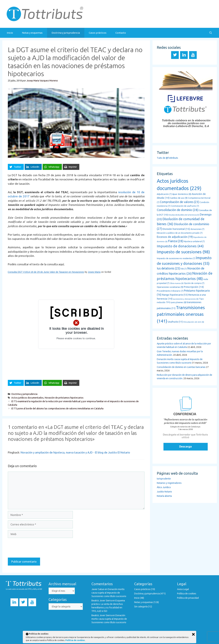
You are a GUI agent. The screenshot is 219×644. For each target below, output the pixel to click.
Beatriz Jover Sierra (102, 601)
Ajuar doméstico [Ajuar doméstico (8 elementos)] (182, 194)
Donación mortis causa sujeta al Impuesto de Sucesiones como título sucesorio (109, 593)
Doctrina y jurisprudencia (66, 33)
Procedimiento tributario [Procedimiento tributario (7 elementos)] (170, 291)
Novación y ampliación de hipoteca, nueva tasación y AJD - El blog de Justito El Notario (75, 452)
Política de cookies (187, 594)
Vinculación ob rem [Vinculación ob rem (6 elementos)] (194, 322)
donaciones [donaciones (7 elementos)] (197, 229)
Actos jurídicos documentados (27, 398)
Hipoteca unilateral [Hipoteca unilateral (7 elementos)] (194, 241)
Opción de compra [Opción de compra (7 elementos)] (194, 283)
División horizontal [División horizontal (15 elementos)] (176, 229)
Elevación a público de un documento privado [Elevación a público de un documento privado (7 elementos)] (180, 233)
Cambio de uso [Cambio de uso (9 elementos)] (179, 198)
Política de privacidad (188, 598)
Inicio (10, 33)
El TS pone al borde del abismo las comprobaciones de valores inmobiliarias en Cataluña (57, 409)
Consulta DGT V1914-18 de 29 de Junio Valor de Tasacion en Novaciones (46, 272)
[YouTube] (193, 55)
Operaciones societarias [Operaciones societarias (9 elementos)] (170, 287)
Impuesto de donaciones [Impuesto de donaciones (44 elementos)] (180, 246)
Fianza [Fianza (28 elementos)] (176, 241)
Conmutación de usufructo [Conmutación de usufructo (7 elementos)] (185, 206)
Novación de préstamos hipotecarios (64, 398)
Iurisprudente (164, 479)
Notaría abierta (164, 496)
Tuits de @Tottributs (167, 158)
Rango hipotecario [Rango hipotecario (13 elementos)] (175, 295)
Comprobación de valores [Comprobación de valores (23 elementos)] (180, 202)
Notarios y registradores (169, 483)
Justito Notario (164, 492)
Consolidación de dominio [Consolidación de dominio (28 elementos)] (178, 210)
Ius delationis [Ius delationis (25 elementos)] (169, 268)
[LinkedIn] (184, 55)
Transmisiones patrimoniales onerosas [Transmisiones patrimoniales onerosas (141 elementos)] (181, 314)
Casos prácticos (98, 33)
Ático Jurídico (164, 487)
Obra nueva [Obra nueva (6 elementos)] (177, 283)
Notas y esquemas (32, 33)
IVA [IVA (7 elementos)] (184, 269)
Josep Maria (94, 272)
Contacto (121, 33)
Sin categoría (141, 607)
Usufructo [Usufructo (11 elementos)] (175, 322)
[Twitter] (175, 55)
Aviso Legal (183, 589)
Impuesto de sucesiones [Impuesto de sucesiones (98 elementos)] (183, 252)
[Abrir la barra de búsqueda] (211, 33)
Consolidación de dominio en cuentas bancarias (181, 367)
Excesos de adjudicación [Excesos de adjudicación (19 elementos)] (175, 237)
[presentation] (33, 548)
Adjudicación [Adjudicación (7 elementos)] (164, 194)
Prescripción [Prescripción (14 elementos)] (194, 287)
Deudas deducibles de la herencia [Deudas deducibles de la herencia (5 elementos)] (184, 215)
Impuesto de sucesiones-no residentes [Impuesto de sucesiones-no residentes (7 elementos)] (176, 258)
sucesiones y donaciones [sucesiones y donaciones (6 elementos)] (186, 299)
